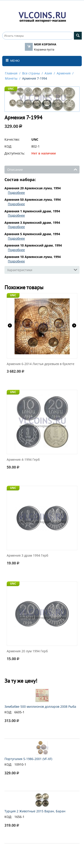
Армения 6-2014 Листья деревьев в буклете (41, 364)
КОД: (8, 146)
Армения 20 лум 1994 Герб (27, 651)
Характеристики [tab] (42, 270)
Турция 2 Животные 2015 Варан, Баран (35, 811)
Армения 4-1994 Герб (23, 460)
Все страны (31, 73)
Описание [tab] (42, 169)
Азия (48, 73)
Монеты (11, 78)
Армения (64, 73)
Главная (11, 73)
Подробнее (16, 193)
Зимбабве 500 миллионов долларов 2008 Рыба (40, 706)
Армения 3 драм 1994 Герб (27, 556)
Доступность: (15, 153)
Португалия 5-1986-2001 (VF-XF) (28, 759)
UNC (11, 89)
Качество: (12, 139)
